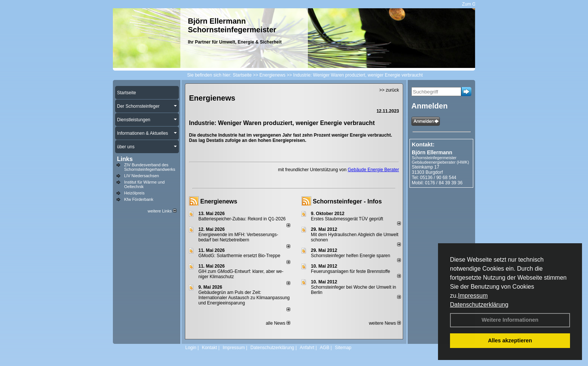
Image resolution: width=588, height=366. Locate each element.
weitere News (385, 323)
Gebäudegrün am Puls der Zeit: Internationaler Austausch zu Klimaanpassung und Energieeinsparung (244, 298)
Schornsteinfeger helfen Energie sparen (350, 256)
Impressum (473, 296)
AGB (325, 348)
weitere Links (162, 211)
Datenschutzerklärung (479, 305)
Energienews (219, 201)
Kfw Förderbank (139, 199)
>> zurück (389, 90)
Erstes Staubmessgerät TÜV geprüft (347, 219)
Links (125, 159)
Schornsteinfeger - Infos (347, 201)
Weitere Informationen (510, 320)
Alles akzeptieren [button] (510, 340)
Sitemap (343, 348)
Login (191, 348)
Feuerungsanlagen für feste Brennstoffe (350, 271)
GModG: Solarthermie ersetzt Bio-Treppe (239, 256)
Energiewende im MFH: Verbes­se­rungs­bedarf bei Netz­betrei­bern (238, 237)
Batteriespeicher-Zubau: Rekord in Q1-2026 (242, 219)
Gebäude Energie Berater (373, 170)
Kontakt (209, 348)
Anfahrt (307, 348)
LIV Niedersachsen (142, 176)
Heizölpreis (134, 193)
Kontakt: (423, 144)
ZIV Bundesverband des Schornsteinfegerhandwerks (150, 167)
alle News (278, 323)
